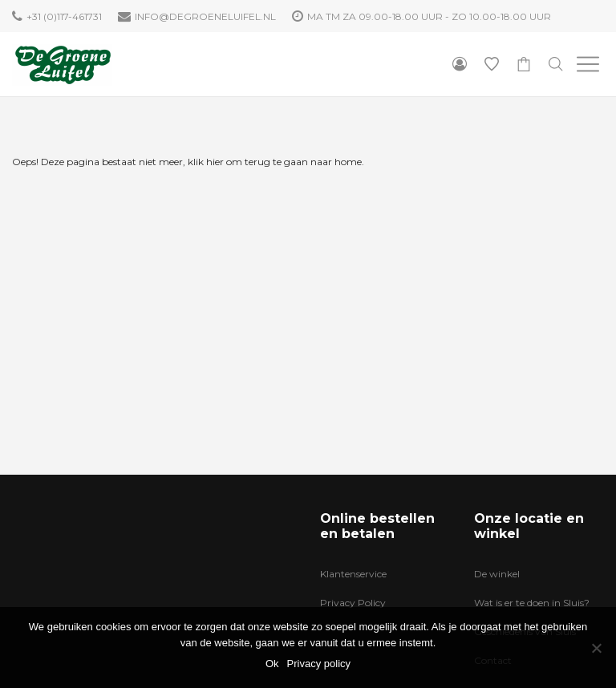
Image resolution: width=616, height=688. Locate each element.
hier (215, 162)
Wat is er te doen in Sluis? (532, 603)
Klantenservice (353, 574)
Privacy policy (319, 664)
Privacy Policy (353, 603)
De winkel (497, 574)
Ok (272, 664)
